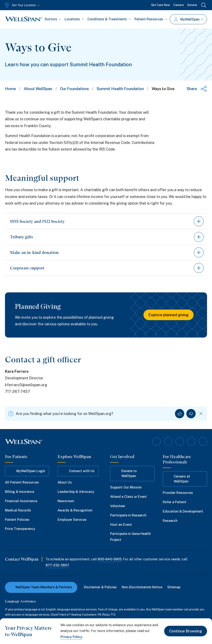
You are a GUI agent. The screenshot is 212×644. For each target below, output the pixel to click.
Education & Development (183, 511)
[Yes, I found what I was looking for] (180, 414)
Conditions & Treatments (109, 19)
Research (170, 521)
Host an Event (121, 525)
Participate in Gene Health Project (130, 537)
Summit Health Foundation (120, 89)
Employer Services (72, 520)
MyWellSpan (189, 19)
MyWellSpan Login (27, 471)
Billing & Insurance (20, 492)
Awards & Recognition (75, 510)
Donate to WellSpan (125, 473)
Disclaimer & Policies (100, 587)
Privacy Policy (71, 637)
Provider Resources (178, 493)
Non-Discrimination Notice (142, 587)
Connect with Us (78, 471)
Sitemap (174, 587)
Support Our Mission (126, 487)
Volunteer (118, 506)
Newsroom (66, 501)
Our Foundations (74, 89)
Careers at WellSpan (178, 479)
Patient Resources (151, 19)
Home (10, 89)
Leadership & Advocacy (76, 492)
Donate (192, 5)
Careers (179, 5)
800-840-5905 (110, 559)
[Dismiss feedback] (201, 414)
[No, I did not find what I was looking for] (191, 414)
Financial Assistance (21, 501)
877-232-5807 (57, 565)
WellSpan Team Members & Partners (41, 587)
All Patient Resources (22, 482)
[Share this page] (197, 89)
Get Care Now (161, 5)
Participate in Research (128, 515)
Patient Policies (17, 520)
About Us (65, 482)
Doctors (53, 19)
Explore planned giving (169, 315)
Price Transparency (20, 529)
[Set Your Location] (22, 5)
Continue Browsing (186, 631)
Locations (74, 19)
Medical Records (18, 510)
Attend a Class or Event (128, 497)
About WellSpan (38, 89)
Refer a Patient (175, 502)
